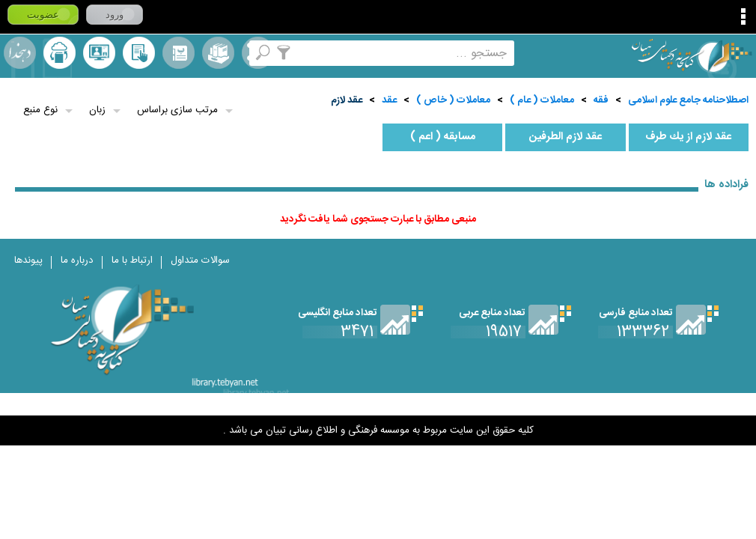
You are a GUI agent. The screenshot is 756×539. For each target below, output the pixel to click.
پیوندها (28, 261)
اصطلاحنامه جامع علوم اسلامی (688, 100)
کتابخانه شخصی (139, 53)
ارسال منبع (60, 53)
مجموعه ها (218, 53)
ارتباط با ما (132, 261)
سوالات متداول (200, 261)
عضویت (43, 15)
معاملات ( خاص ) (453, 100)
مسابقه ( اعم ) (443, 137)
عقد (389, 100)
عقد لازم (347, 100)
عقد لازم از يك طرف (688, 137)
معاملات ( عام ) (542, 100)
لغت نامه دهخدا (20, 53)
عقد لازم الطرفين (566, 137)
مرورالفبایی (179, 53)
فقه (601, 100)
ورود (115, 15)
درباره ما (77, 261)
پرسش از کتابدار (99, 53)
